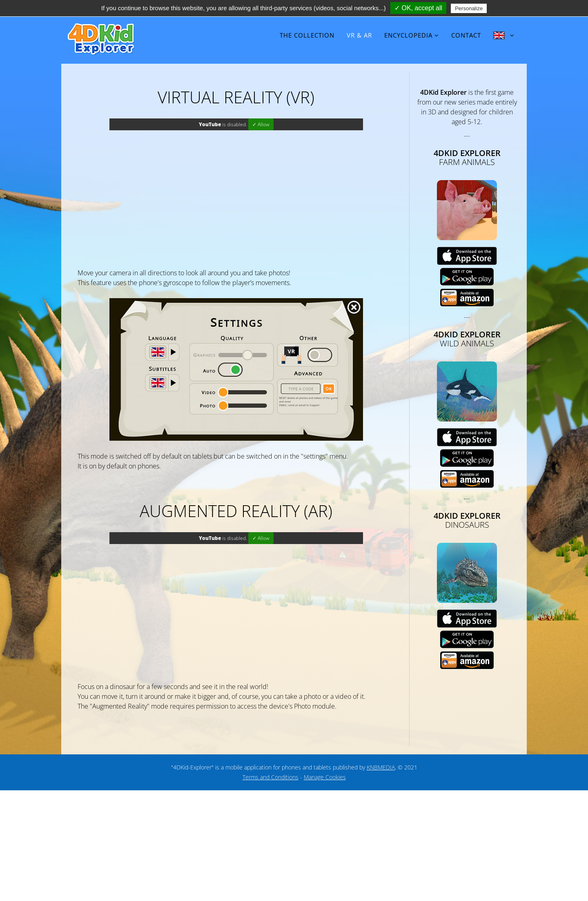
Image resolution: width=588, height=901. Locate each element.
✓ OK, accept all (418, 8)
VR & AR (359, 35)
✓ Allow (261, 124)
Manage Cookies (325, 777)
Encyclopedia (408, 35)
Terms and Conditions (271, 777)
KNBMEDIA (381, 767)
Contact (466, 35)
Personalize (469, 8)
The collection (307, 35)
